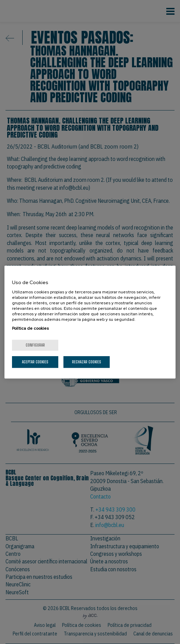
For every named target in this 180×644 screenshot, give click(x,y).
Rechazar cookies (87, 362)
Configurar (35, 345)
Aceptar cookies (35, 362)
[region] (90, 322)
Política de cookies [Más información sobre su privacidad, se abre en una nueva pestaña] (30, 328)
